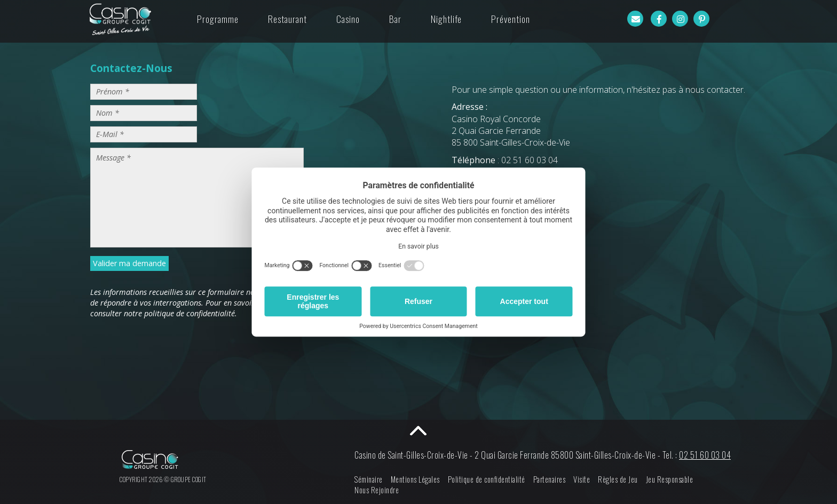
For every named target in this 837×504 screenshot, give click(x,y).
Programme (218, 19)
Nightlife (446, 19)
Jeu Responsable (670, 479)
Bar (395, 19)
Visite (582, 479)
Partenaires (550, 479)
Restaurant (287, 19)
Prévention (511, 19)
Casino (348, 19)
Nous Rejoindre (377, 490)
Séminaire (369, 479)
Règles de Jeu (618, 479)
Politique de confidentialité (487, 479)
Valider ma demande (129, 263)
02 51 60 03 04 (705, 455)
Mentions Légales (415, 479)
